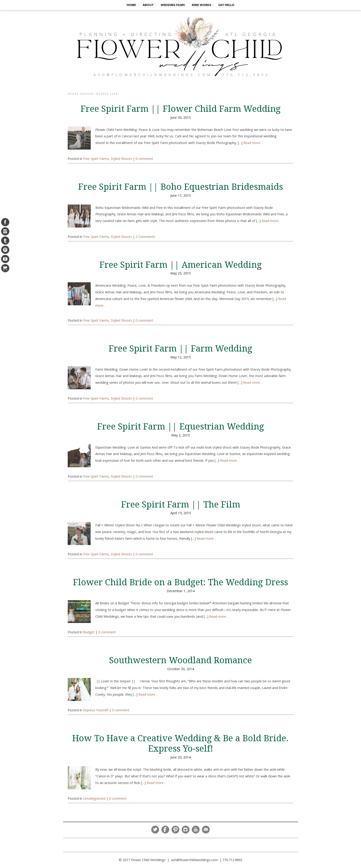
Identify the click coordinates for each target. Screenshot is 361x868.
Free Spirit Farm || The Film (181, 505)
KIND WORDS (202, 5)
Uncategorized (94, 798)
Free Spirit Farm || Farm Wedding (180, 349)
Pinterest (175, 830)
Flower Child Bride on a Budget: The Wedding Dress (180, 582)
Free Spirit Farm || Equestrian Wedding (181, 427)
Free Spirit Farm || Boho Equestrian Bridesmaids (181, 187)
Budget (89, 632)
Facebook (165, 830)
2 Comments (145, 237)
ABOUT (148, 5)
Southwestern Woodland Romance (180, 660)
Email (206, 830)
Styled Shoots (121, 159)
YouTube (196, 830)
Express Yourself (96, 710)
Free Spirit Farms (96, 159)
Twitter (155, 830)
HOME (131, 5)
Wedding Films (173, 5)
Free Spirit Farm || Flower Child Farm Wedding (181, 109)
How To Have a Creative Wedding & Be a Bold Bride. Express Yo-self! (180, 743)
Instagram (186, 830)
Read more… (253, 143)
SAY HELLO (226, 5)
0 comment (144, 159)
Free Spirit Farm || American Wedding (181, 265)
